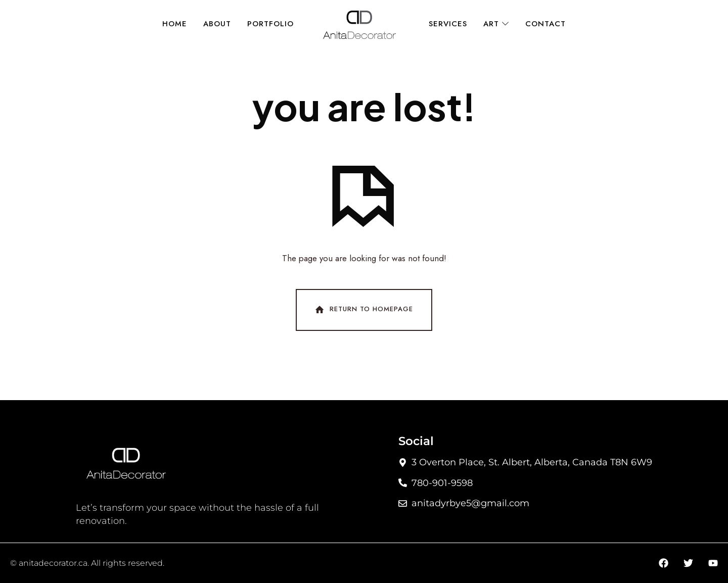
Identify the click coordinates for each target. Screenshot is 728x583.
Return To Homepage (363, 310)
